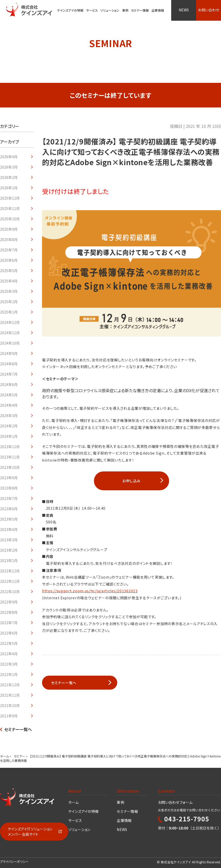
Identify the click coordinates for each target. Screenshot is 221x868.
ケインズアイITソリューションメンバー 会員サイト (30, 831)
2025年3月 (9, 291)
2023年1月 (9, 560)
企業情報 (124, 820)
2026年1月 (9, 188)
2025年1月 (9, 312)
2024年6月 (9, 384)
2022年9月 (9, 602)
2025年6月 (9, 260)
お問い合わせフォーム (175, 802)
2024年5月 (9, 395)
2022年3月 (9, 664)
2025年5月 (9, 271)
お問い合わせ (209, 10)
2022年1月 (9, 674)
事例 (120, 802)
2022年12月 (10, 571)
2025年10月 (10, 219)
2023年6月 (9, 509)
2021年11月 (10, 695)
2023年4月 (9, 529)
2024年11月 (10, 333)
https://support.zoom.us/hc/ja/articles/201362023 (90, 591)
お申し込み (132, 481)
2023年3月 (9, 540)
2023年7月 (9, 498)
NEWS (184, 10)
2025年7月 (9, 250)
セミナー (19, 756)
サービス (92, 10)
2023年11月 (10, 457)
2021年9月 (9, 716)
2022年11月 (10, 581)
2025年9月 (9, 229)
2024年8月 (9, 364)
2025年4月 (9, 281)
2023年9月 (9, 478)
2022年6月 (9, 633)
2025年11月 (10, 208)
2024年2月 (9, 426)
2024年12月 (10, 322)
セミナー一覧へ (18, 729)
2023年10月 (10, 467)
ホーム (4, 756)
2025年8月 (9, 239)
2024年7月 (9, 374)
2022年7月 (9, 623)
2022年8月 (9, 612)
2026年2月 (9, 177)
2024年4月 (9, 405)
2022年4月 (9, 654)
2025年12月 (10, 198)
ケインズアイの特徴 (84, 811)
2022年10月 (10, 592)
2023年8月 (9, 488)
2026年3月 (9, 167)
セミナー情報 (127, 811)
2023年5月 (9, 519)
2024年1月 (9, 436)
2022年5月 (9, 643)
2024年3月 (9, 415)
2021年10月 (10, 705)
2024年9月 (9, 353)
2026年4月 (9, 157)
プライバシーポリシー (14, 861)
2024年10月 (10, 343)
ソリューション (110, 10)
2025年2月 (9, 302)
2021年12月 (10, 685)
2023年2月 (9, 550)
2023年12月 (10, 447)
